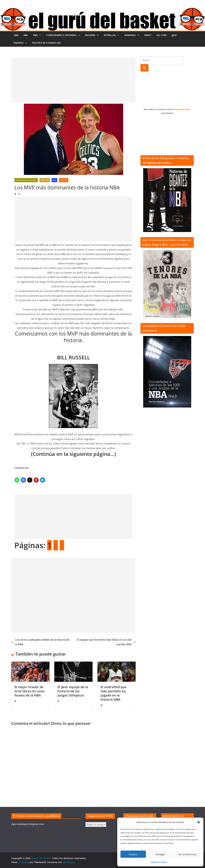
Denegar (160, 854)
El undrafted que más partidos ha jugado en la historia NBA (114, 693)
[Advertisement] (73, 80)
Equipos (19, 43)
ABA (26, 35)
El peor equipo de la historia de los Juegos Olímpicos (73, 691)
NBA (16, 35)
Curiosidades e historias (61, 35)
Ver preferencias (187, 854)
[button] (199, 822)
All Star (162, 35)
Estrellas (110, 35)
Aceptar (133, 854)
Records (90, 35)
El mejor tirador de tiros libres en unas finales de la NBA (29, 691)
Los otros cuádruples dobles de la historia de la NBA (40, 642)
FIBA (35, 35)
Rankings (130, 35)
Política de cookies (159, 862)
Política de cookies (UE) (46, 43)
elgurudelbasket (182, 109)
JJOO (174, 35)
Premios (64, 180)
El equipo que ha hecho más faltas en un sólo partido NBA (106, 642)
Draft (148, 35)
